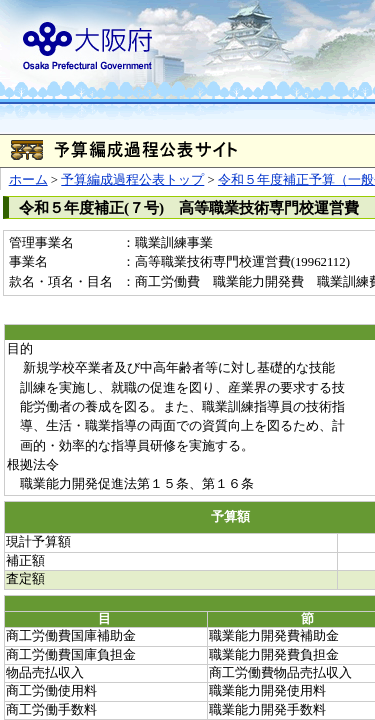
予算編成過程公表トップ (132, 180)
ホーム (28, 180)
